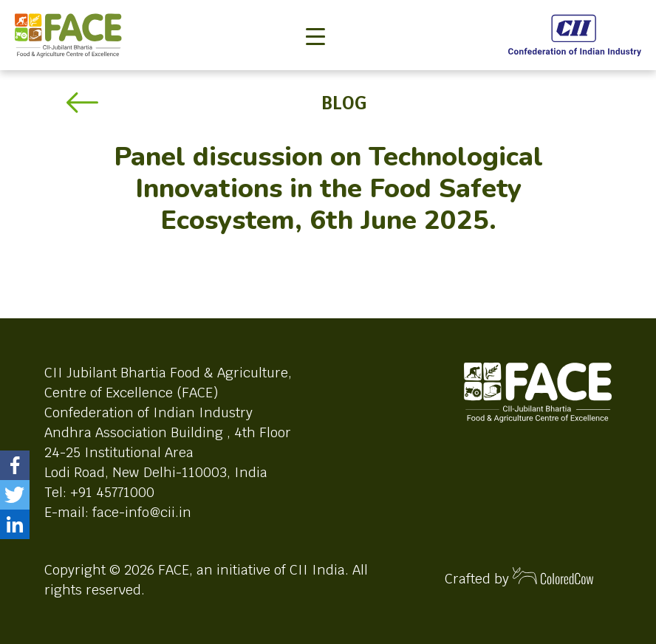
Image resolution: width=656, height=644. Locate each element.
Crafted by (519, 577)
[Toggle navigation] (315, 12)
